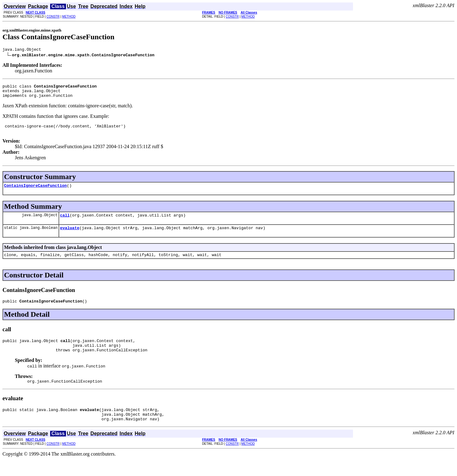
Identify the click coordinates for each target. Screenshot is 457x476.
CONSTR (53, 17)
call (65, 222)
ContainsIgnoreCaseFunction (35, 192)
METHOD (69, 17)
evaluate (70, 236)
